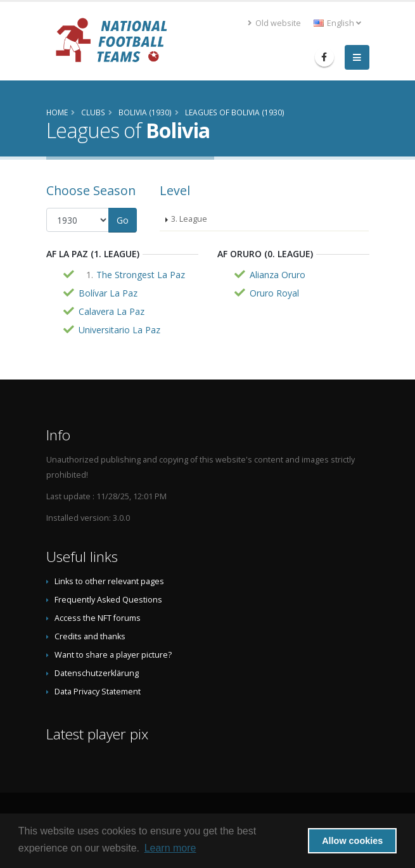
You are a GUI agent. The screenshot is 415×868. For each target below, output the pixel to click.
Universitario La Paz (119, 330)
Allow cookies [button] (352, 841)
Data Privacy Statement (98, 692)
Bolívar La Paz (108, 293)
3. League (189, 219)
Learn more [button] (170, 848)
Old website (274, 23)
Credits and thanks (90, 636)
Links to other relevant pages (109, 581)
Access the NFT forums (98, 618)
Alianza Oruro (278, 275)
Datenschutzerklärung (97, 673)
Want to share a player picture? (113, 655)
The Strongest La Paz (141, 275)
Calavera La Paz (112, 311)
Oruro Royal (274, 293)
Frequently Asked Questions (108, 600)
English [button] (337, 23)
